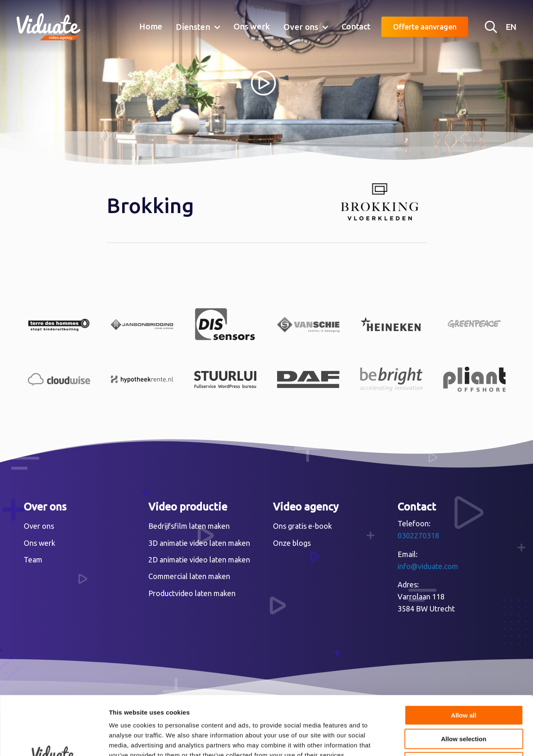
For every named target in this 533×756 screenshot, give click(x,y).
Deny (464, 703)
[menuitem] (151, 27)
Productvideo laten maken (192, 593)
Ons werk (252, 26)
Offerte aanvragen (425, 27)
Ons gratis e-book (302, 526)
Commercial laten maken (189, 576)
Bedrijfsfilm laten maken (189, 526)
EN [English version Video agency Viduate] (511, 27)
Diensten (193, 27)
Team (33, 560)
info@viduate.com (428, 566)
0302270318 (418, 535)
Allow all (464, 657)
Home (151, 26)
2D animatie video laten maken (199, 560)
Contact (356, 26)
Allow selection (463, 680)
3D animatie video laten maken (199, 543)
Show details (436, 740)
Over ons (301, 27)
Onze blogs (292, 543)
